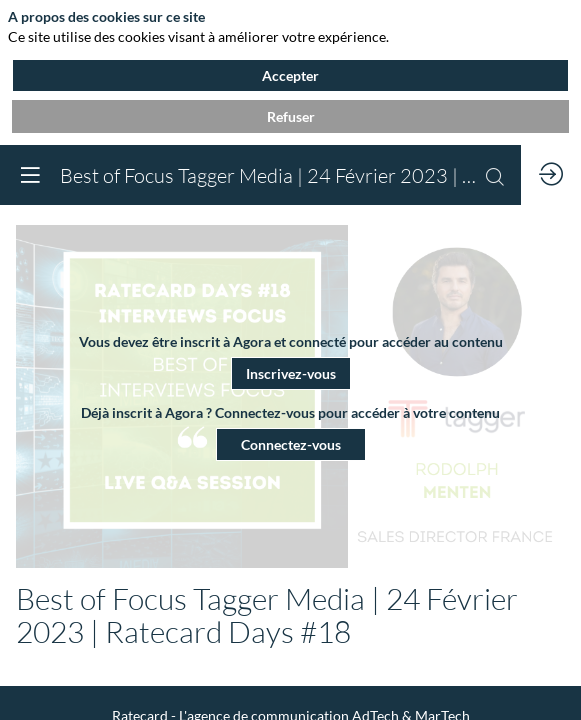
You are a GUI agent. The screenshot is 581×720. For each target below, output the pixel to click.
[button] (291, 372)
